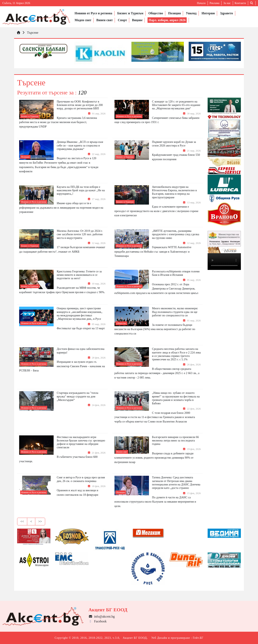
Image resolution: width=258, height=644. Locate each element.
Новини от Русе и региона (93, 13)
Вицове (137, 20)
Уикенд (191, 13)
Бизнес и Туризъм (130, 13)
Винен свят (105, 20)
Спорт (122, 20)
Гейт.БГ (198, 638)
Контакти (240, 3)
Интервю (208, 13)
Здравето (226, 13)
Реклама (215, 3)
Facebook (98, 621)
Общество (156, 13)
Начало (201, 3)
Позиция (174, 13)
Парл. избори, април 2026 (167, 20)
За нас (227, 3)
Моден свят (83, 20)
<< (22, 521)
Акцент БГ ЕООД (135, 638)
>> (40, 521)
